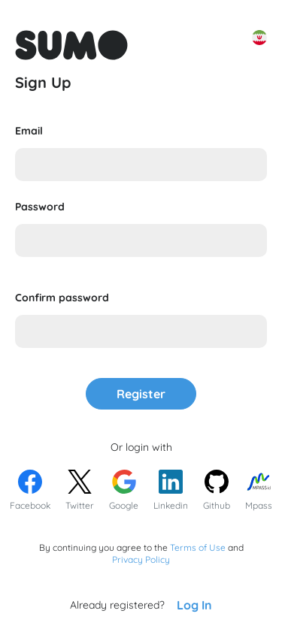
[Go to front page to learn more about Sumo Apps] (71, 45)
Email (29, 131)
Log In (194, 605)
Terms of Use (198, 547)
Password (40, 207)
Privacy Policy (141, 559)
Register (141, 394)
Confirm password (62, 298)
